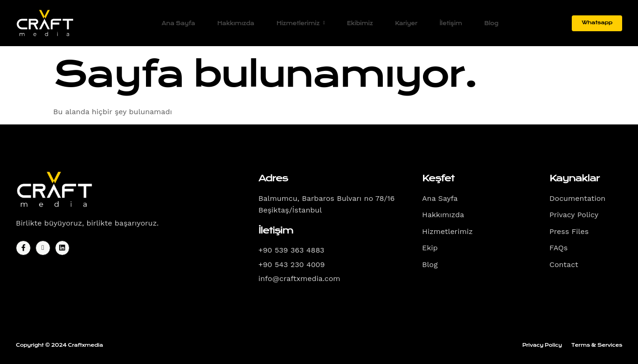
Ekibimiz (358, 23)
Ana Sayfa (173, 23)
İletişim (451, 23)
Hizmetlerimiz (298, 23)
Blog (493, 23)
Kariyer (406, 23)
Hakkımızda (232, 23)
